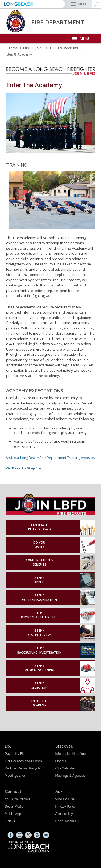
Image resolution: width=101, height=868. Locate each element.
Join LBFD (43, 48)
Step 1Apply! (39, 580)
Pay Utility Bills (15, 754)
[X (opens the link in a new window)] (28, 835)
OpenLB (61, 761)
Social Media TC (67, 821)
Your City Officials (18, 799)
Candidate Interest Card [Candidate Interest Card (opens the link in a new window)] (39, 527)
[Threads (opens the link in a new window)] (37, 835)
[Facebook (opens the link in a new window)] (11, 835)
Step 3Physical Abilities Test (39, 615)
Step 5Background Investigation (39, 650)
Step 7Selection (39, 686)
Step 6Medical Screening (39, 668)
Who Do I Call (65, 799)
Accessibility (64, 814)
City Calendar (65, 768)
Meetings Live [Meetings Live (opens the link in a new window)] (15, 776)
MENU (83, 4)
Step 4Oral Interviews (39, 633)
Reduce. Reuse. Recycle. (23, 768)
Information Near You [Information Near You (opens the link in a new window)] (71, 754)
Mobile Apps (14, 814)
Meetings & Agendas (70, 776)
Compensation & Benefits (39, 562)
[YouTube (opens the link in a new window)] (46, 835)
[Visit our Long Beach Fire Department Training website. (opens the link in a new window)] (50, 458)
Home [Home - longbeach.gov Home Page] (13, 48)
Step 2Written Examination (39, 598)
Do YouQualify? (39, 545)
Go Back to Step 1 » (24, 468)
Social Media (14, 807)
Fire (27, 48)
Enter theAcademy (39, 703)
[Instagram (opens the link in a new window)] (19, 835)
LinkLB (10, 821)
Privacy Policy (66, 807)
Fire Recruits (67, 48)
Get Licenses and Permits (23, 761)
